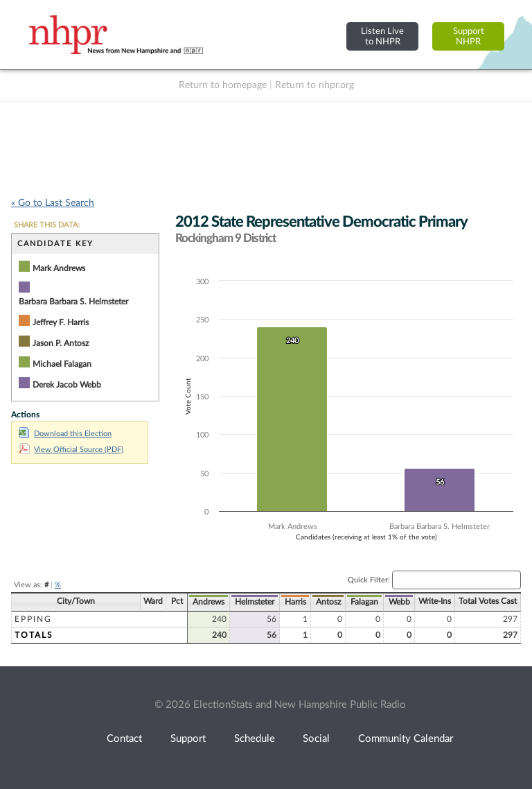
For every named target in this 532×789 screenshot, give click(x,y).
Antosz (328, 602)
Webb (399, 602)
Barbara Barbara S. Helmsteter (73, 302)
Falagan (364, 602)
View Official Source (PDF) (71, 450)
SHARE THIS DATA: (47, 225)
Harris (295, 602)
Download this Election (65, 434)
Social (316, 739)
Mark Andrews (59, 268)
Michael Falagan (62, 364)
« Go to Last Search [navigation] (53, 203)
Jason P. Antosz (61, 343)
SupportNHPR (469, 36)
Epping (33, 619)
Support (188, 739)
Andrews (209, 602)
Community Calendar (406, 739)
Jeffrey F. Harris (61, 322)
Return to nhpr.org (314, 85)
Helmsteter (255, 602)
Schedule (255, 739)
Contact (124, 739)
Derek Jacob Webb (67, 385)
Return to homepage (223, 85)
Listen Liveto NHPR (382, 36)
